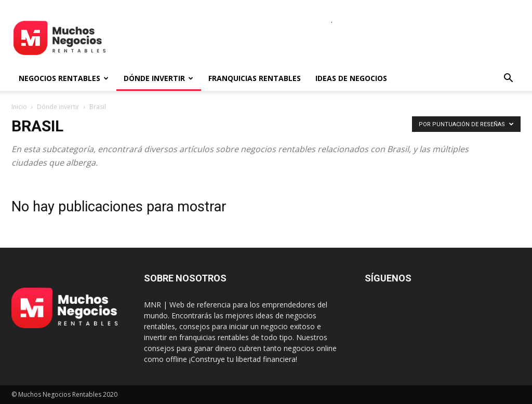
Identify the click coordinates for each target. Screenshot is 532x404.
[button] (508, 79)
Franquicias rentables (255, 78)
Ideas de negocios (351, 78)
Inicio (19, 107)
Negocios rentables (64, 78)
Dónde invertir (158, 78)
